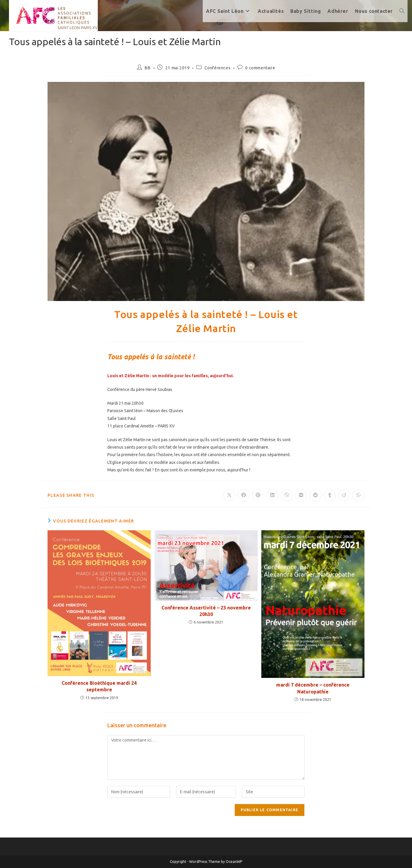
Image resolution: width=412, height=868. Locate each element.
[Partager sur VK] (301, 495)
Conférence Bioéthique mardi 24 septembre (99, 686)
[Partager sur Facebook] (244, 495)
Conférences (218, 68)
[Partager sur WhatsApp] (358, 495)
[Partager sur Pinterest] (258, 495)
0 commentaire (260, 68)
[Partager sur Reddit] (315, 495)
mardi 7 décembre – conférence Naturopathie (313, 688)
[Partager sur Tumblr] (330, 495)
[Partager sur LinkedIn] (272, 495)
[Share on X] (229, 495)
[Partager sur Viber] (287, 495)
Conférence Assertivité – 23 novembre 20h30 (206, 611)
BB (148, 68)
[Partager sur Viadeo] (344, 495)
